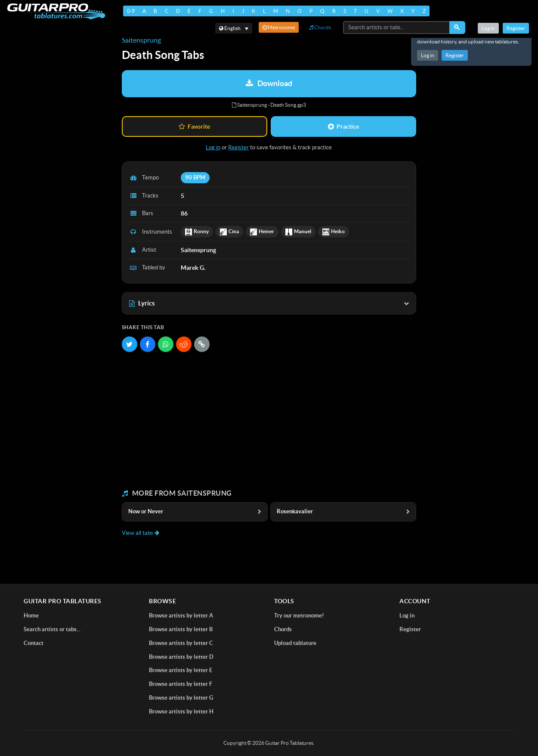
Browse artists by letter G (181, 698)
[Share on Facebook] (148, 344)
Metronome (279, 27)
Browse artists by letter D (181, 657)
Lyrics (269, 303)
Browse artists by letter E (181, 670)
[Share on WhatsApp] (166, 344)
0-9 (131, 11)
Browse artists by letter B (181, 629)
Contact (34, 643)
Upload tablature (295, 643)
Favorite (194, 127)
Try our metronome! (299, 616)
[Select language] (234, 28)
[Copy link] (202, 344)
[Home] (56, 11)
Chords (320, 27)
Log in (428, 55)
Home (31, 616)
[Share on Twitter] (130, 344)
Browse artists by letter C (181, 643)
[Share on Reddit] (184, 344)
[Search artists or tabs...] (397, 28)
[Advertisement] (269, 421)
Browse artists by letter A (181, 616)
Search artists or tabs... (52, 629)
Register (455, 55)
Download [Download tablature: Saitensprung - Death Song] (269, 83)
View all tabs (141, 533)
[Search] (457, 28)
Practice (343, 127)
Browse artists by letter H (181, 711)
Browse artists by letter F (181, 684)
